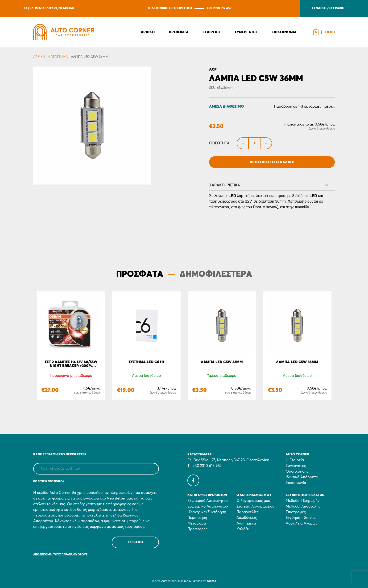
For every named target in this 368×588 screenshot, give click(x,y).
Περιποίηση (197, 518)
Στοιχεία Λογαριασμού (255, 506)
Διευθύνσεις (247, 518)
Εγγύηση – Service (301, 518)
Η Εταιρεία (295, 460)
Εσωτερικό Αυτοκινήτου (208, 506)
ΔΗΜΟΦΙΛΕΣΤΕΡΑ (216, 274)
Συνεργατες (246, 32)
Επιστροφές (296, 512)
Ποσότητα (219, 143)
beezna (211, 581)
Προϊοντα (179, 32)
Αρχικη (148, 32)
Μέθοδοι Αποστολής (303, 506)
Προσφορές (197, 529)
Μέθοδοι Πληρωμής (303, 501)
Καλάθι (243, 529)
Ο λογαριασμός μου (253, 501)
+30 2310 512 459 (219, 8)
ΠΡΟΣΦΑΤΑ (140, 274)
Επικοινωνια (284, 32)
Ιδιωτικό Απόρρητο (302, 477)
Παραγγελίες (248, 512)
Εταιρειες (211, 32)
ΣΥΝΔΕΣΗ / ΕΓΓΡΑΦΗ (328, 8)
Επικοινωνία (296, 483)
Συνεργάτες (296, 466)
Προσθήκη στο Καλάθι (272, 162)
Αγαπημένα (246, 523)
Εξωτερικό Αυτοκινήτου (208, 501)
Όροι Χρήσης (297, 471)
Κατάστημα (58, 57)
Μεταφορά (197, 523)
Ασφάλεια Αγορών (302, 523)
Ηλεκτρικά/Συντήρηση (207, 512)
